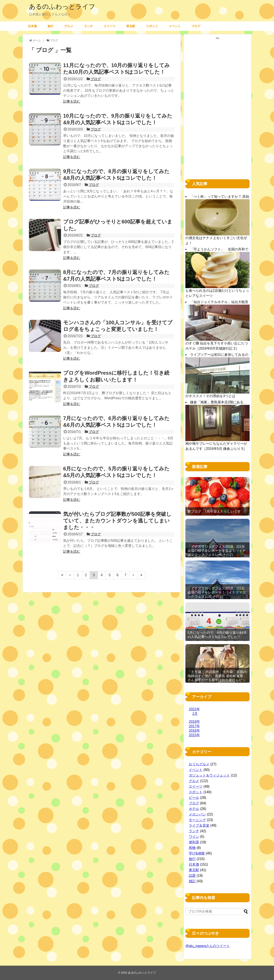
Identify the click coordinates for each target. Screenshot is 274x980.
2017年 (194, 726)
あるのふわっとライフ (62, 7)
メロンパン (197, 814)
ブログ (196, 26)
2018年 (194, 722)
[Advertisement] (217, 105)
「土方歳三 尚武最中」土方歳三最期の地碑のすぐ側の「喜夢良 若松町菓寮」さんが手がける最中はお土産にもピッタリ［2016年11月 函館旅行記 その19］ (217, 680)
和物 (192, 848)
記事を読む (72, 101)
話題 (192, 876)
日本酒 (32, 26)
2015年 (194, 735)
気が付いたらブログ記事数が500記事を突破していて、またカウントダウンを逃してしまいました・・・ (117, 521)
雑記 (192, 881)
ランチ (88, 26)
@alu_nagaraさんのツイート (208, 946)
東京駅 (131, 26)
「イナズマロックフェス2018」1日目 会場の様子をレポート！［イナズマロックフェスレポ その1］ (217, 592)
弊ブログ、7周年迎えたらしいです (214, 511)
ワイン (194, 837)
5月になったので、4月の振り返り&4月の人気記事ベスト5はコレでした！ (217, 635)
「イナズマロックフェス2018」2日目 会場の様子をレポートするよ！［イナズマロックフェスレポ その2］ (217, 551)
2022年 (194, 709)
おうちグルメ (199, 764)
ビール (194, 798)
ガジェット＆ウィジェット (209, 775)
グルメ (69, 26)
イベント (175, 26)
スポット (152, 26)
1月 (195, 714)
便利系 (194, 842)
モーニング (197, 820)
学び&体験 (197, 853)
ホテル (194, 809)
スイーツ (110, 26)
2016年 (194, 731)
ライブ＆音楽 (199, 825)
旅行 (51, 26)
